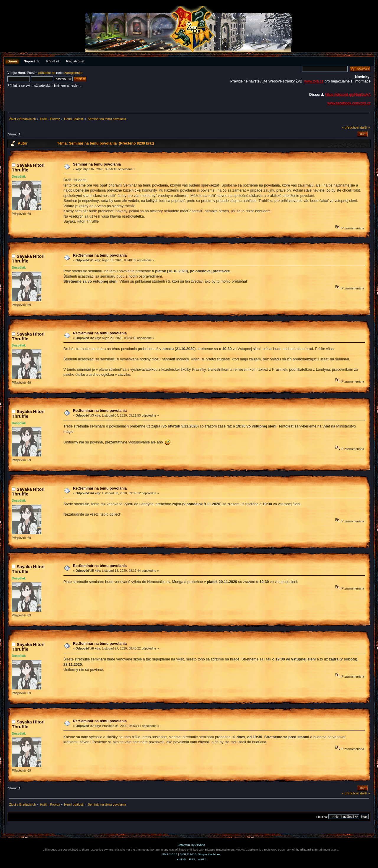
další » (365, 127)
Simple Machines (209, 854)
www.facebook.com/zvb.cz (349, 103)
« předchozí (351, 127)
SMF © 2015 (188, 854)
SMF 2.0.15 (170, 854)
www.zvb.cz (314, 81)
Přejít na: (322, 817)
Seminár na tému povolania (97, 164)
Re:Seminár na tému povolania (100, 255)
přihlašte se (47, 73)
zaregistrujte (73, 73)
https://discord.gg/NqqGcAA (348, 95)
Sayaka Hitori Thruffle (28, 167)
